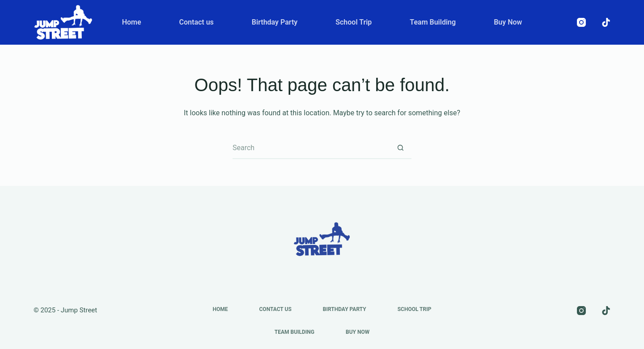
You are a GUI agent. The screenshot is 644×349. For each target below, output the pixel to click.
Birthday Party (275, 22)
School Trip (354, 22)
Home (132, 22)
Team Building (433, 22)
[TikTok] (606, 22)
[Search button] (400, 148)
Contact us (197, 22)
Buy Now (508, 22)
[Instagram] (581, 22)
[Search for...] (311, 148)
